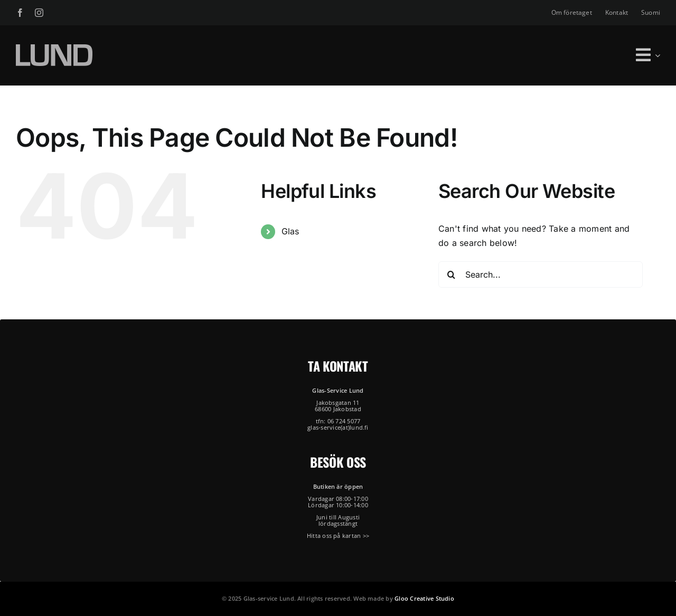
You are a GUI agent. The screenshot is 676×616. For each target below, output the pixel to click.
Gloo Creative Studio (424, 598)
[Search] (452, 274)
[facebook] (20, 13)
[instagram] (39, 13)
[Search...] (541, 274)
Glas (290, 231)
